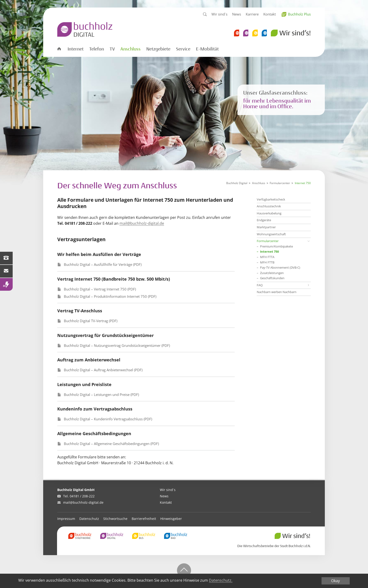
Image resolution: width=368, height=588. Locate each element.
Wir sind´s (219, 14)
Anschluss (130, 49)
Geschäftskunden (272, 278)
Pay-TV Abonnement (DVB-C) (280, 268)
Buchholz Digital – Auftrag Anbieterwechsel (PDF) (103, 370)
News (237, 14)
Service (183, 49)
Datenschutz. (221, 581)
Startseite (59, 48)
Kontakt (270, 14)
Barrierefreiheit (144, 519)
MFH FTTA (267, 257)
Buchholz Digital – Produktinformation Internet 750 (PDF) (110, 296)
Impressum (66, 519)
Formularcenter (280, 183)
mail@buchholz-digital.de (142, 223)
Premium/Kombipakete (276, 247)
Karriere (252, 14)
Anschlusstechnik (269, 206)
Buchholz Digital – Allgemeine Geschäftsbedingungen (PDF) (111, 444)
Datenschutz (89, 519)
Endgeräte (264, 220)
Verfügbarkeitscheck (271, 199)
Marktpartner (266, 227)
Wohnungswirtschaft (271, 234)
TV (112, 49)
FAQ (260, 285)
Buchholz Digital (237, 183)
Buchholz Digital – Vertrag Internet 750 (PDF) (100, 289)
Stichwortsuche (115, 519)
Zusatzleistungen (272, 273)
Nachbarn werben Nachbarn (277, 292)
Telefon (97, 49)
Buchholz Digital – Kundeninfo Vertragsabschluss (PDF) (108, 419)
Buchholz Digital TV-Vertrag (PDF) (91, 321)
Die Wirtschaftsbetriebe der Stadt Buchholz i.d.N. (274, 546)
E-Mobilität (207, 49)
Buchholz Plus (299, 14)
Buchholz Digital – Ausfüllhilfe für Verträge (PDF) (103, 264)
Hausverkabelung (269, 213)
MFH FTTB (267, 263)
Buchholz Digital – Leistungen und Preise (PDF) (101, 395)
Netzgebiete (158, 49)
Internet (76, 49)
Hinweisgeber (171, 519)
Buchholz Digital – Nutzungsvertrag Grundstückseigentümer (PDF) (117, 345)
